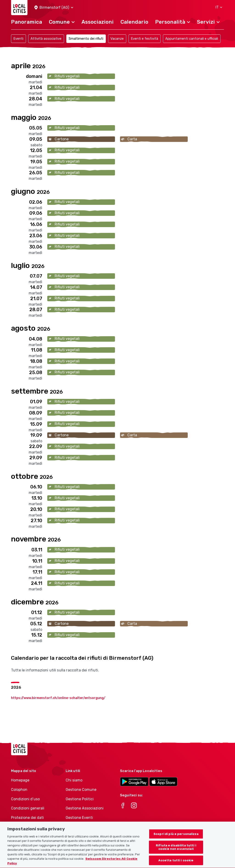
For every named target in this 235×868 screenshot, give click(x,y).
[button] (54, 8)
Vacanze (117, 39)
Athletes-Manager (81, 827)
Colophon (19, 790)
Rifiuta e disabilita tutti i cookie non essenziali (176, 853)
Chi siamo (74, 780)
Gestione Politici (80, 799)
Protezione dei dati (27, 818)
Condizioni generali (28, 808)
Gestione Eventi (79, 818)
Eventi (18, 39)
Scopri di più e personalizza (176, 840)
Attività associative (46, 39)
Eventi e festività (144, 39)
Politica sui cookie (26, 827)
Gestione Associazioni (85, 808)
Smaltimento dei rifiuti (86, 39)
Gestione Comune (81, 790)
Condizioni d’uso (25, 799)
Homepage (20, 780)
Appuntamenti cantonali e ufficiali (192, 39)
